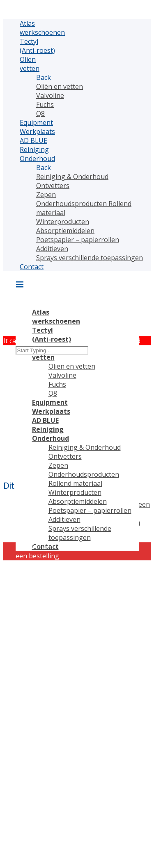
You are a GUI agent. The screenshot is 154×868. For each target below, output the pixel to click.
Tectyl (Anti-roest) (37, 46)
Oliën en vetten (60, 86)
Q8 (40, 113)
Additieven (52, 249)
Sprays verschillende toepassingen (90, 258)
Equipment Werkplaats (37, 127)
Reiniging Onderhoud (37, 154)
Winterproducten (63, 222)
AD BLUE (33, 141)
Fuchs (45, 104)
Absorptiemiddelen (65, 231)
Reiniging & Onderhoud (72, 177)
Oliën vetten (30, 64)
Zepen (46, 195)
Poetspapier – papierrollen (78, 240)
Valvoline (50, 95)
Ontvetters (53, 186)
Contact (32, 267)
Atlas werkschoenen (42, 28)
